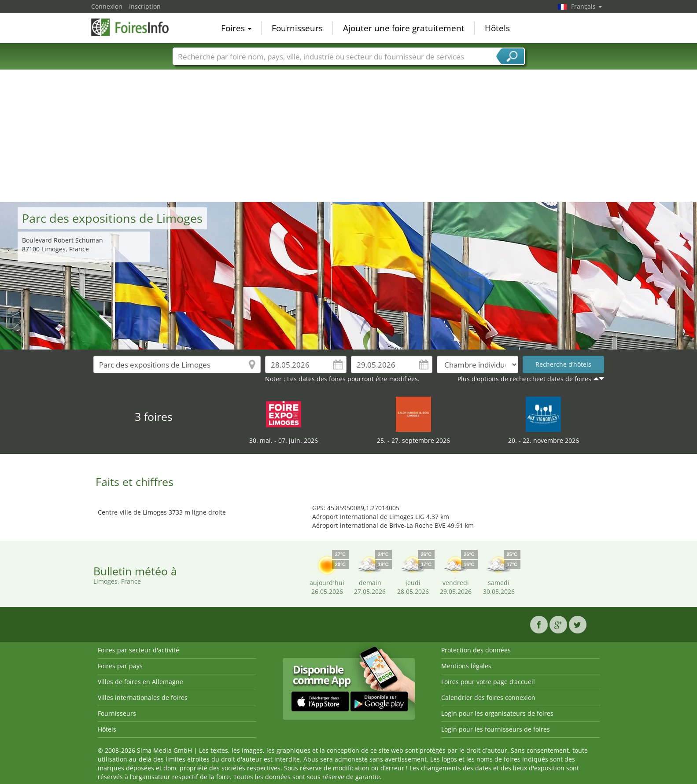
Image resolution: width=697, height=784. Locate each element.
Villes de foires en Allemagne (140, 682)
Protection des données (476, 650)
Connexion (107, 6)
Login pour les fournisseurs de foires (496, 729)
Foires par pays (120, 666)
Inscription (145, 6)
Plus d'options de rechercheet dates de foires (524, 379)
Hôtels (497, 28)
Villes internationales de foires (143, 698)
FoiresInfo (135, 27)
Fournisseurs (297, 28)
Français (586, 6)
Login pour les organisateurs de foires (497, 713)
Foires (236, 28)
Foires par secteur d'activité (138, 650)
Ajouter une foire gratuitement (404, 28)
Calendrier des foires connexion (488, 698)
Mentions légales (466, 666)
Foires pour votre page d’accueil (488, 682)
